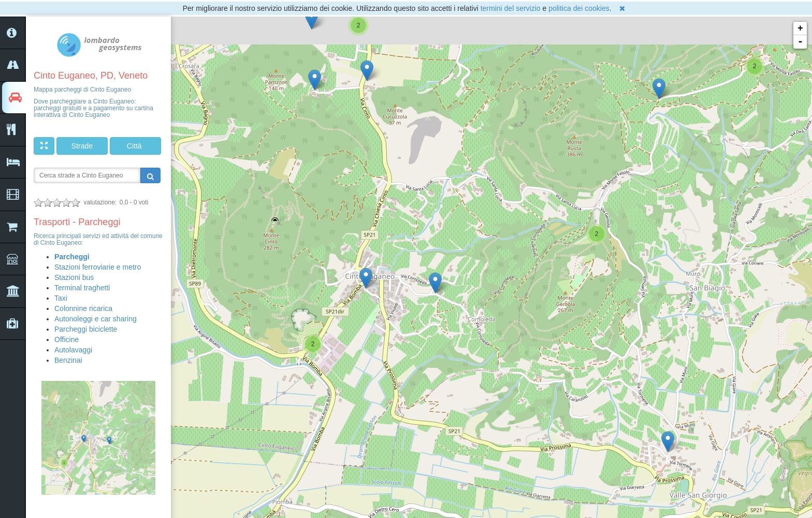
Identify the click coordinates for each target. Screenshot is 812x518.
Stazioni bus (74, 277)
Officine (67, 339)
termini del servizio (511, 8)
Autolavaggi (73, 350)
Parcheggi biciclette (86, 329)
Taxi (61, 298)
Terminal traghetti (82, 288)
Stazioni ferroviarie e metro (98, 267)
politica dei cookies (579, 8)
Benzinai (68, 360)
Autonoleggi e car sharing (96, 319)
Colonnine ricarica (83, 308)
